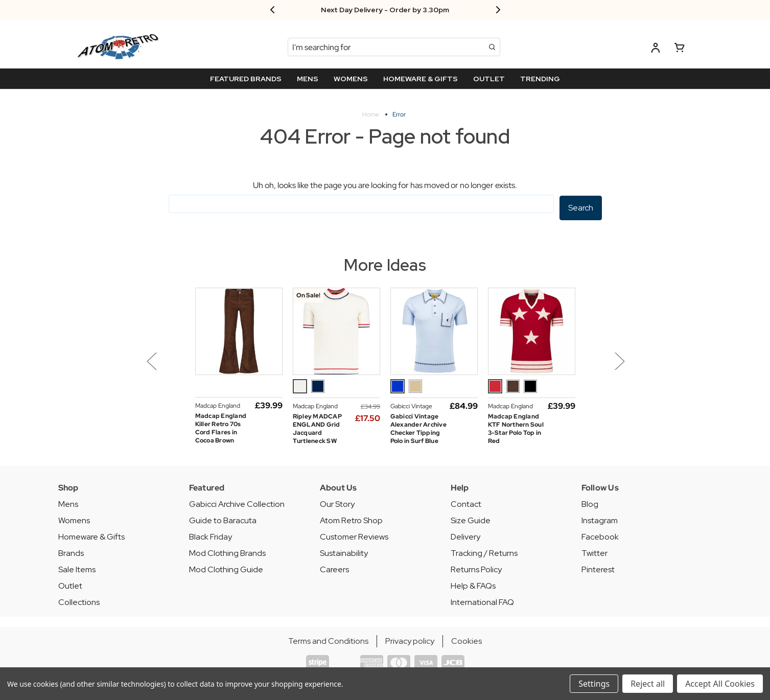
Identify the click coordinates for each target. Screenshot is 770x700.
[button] (177, 367)
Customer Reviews (354, 536)
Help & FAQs (473, 585)
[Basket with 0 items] (680, 49)
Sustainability (344, 552)
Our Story (337, 503)
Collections (79, 601)
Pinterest (598, 568)
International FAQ (482, 601)
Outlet (70, 585)
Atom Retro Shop (351, 519)
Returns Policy (476, 568)
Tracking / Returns (484, 552)
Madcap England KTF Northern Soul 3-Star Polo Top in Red (516, 428)
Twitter (594, 552)
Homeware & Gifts (91, 536)
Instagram (600, 519)
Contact (466, 503)
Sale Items (77, 568)
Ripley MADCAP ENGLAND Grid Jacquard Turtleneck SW (317, 428)
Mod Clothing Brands (227, 552)
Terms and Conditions (328, 640)
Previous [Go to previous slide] (151, 360)
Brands (71, 552)
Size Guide (471, 519)
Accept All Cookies (720, 684)
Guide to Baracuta (223, 519)
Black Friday (211, 536)
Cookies (466, 640)
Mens (68, 503)
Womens (74, 519)
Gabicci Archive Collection (237, 503)
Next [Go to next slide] (619, 360)
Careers (334, 568)
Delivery (465, 536)
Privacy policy (410, 640)
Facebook (600, 536)
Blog (590, 503)
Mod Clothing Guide (226, 568)
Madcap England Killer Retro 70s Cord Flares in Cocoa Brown (221, 427)
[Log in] (656, 49)
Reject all (648, 684)
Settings (594, 684)
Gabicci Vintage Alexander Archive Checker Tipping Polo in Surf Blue (418, 428)
